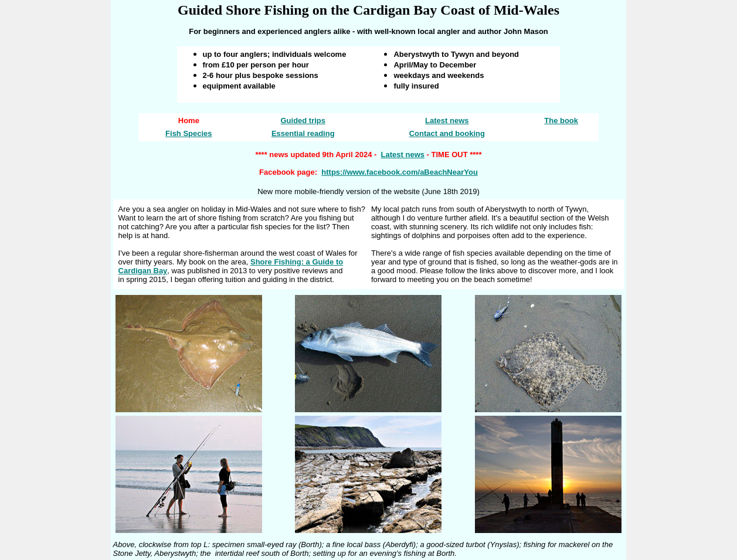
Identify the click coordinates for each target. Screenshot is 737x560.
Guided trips (303, 121)
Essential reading (303, 133)
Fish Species (189, 133)
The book (561, 121)
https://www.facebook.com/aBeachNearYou (400, 172)
